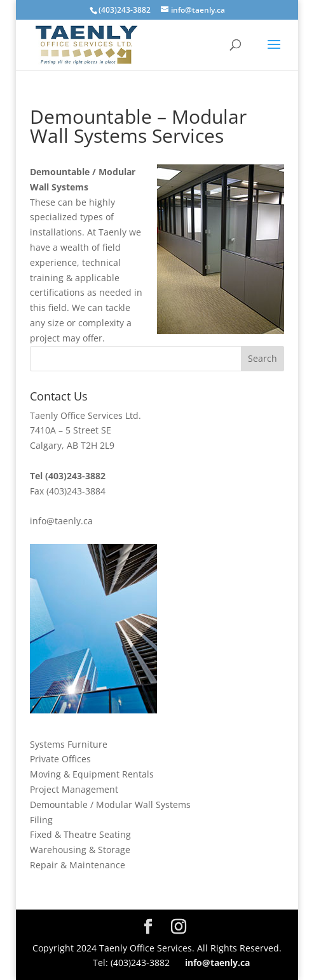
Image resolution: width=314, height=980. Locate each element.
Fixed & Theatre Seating (80, 834)
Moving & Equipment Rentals (92, 774)
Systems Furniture (69, 744)
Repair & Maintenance (78, 865)
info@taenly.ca (61, 521)
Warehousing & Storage (80, 850)
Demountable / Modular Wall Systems (110, 805)
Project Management (74, 789)
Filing (41, 820)
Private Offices (60, 759)
